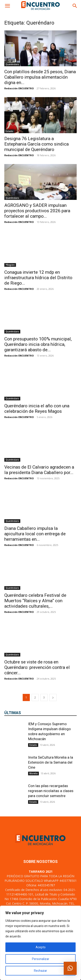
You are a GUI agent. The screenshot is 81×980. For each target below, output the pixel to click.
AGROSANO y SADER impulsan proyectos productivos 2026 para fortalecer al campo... (37, 211)
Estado (9, 131)
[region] (40, 943)
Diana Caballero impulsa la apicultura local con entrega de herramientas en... (35, 534)
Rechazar (40, 971)
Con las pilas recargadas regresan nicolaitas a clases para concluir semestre (51, 791)
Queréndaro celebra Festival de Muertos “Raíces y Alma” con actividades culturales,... (35, 601)
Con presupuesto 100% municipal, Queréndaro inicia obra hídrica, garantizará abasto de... (38, 344)
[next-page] (53, 697)
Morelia (33, 773)
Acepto (41, 947)
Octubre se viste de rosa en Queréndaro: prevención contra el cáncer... (37, 667)
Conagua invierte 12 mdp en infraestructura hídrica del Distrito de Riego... (38, 278)
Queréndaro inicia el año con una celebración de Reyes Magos (37, 409)
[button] (7, 6)
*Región (10, 265)
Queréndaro (12, 64)
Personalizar (41, 959)
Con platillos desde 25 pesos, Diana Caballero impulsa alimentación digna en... (40, 77)
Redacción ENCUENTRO (19, 88)
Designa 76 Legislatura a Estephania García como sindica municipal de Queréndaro (37, 144)
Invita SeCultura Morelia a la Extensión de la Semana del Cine (51, 762)
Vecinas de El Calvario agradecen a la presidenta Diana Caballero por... (39, 470)
